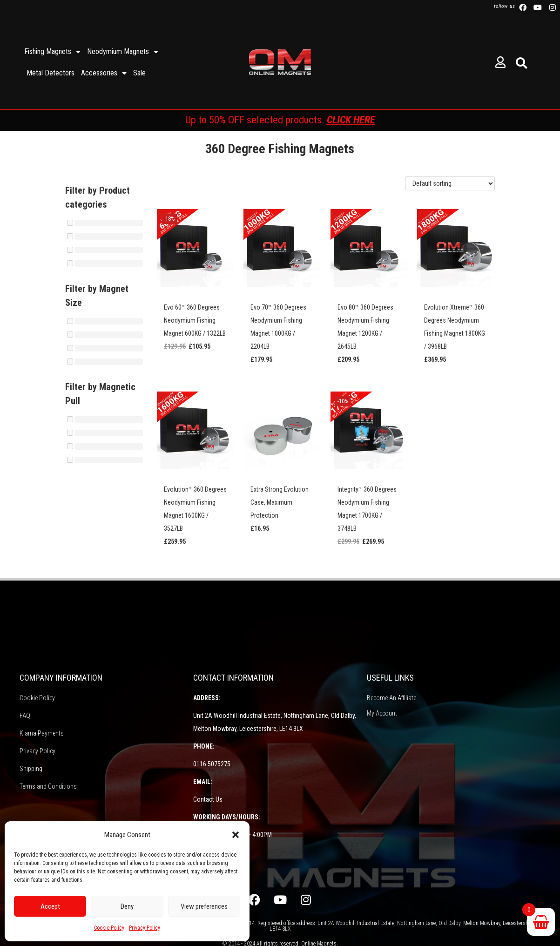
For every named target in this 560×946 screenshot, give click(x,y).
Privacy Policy (145, 928)
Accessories (104, 73)
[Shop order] (450, 183)
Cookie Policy (109, 928)
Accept (50, 906)
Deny (127, 906)
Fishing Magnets (52, 52)
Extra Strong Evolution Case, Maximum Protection (280, 502)
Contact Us (208, 799)
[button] (236, 835)
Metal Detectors (51, 73)
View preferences (204, 906)
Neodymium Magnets (123, 52)
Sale (139, 73)
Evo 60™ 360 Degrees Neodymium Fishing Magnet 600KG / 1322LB (195, 320)
